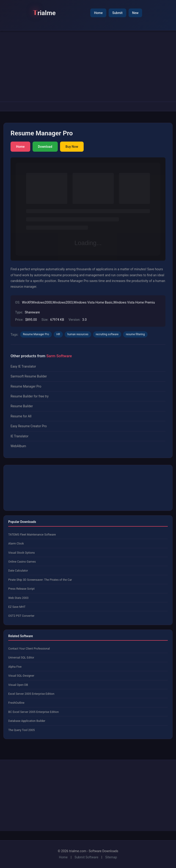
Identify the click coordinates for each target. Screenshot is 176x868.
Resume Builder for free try (30, 396)
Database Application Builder (27, 721)
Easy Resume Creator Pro (29, 426)
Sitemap (111, 857)
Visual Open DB (18, 685)
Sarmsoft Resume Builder (29, 376)
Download (45, 147)
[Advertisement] (88, 66)
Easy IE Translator (23, 366)
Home (98, 13)
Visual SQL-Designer (21, 676)
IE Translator (19, 436)
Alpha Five (15, 667)
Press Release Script (21, 589)
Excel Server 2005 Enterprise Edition (31, 694)
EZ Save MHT (17, 607)
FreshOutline (16, 703)
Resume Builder (22, 406)
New (135, 13)
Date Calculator (18, 571)
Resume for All (21, 416)
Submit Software (86, 857)
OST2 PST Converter (21, 616)
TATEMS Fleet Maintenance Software (32, 534)
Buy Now (72, 147)
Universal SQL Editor (21, 657)
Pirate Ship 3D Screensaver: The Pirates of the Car (40, 580)
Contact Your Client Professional (29, 649)
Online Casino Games (22, 562)
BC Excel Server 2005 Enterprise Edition (33, 712)
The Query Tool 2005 (22, 730)
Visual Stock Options (22, 553)
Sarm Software (59, 356)
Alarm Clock (16, 543)
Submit (117, 13)
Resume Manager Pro (26, 386)
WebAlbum (18, 446)
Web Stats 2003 (18, 598)
